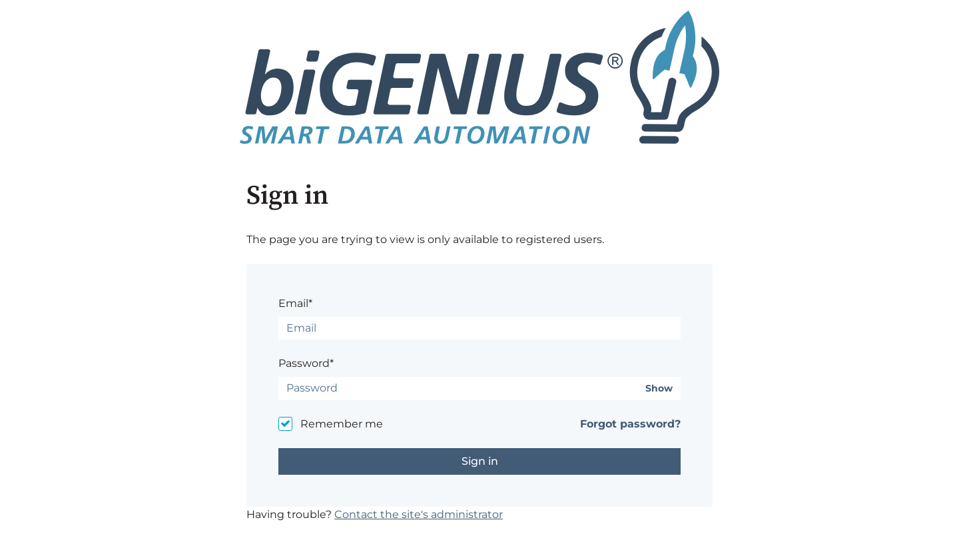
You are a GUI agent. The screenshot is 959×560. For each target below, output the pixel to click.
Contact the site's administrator (419, 514)
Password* (306, 363)
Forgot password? (630, 424)
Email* (295, 303)
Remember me (342, 424)
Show (659, 389)
